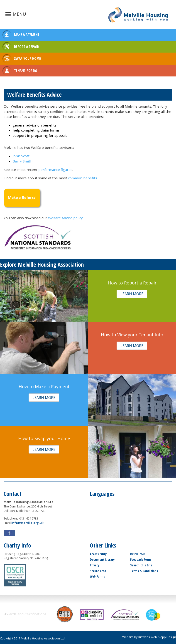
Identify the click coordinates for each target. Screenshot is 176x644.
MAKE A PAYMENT (27, 35)
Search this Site (141, 565)
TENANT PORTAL (26, 71)
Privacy (95, 565)
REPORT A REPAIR (26, 47)
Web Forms (97, 576)
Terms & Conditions (144, 571)
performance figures (55, 170)
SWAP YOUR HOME (27, 58)
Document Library (102, 559)
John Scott (21, 156)
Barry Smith (23, 161)
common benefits (83, 178)
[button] (132, 294)
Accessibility (98, 554)
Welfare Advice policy (65, 218)
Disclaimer (138, 554)
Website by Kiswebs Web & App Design (149, 637)
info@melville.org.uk (27, 523)
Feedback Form (141, 559)
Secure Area (98, 571)
